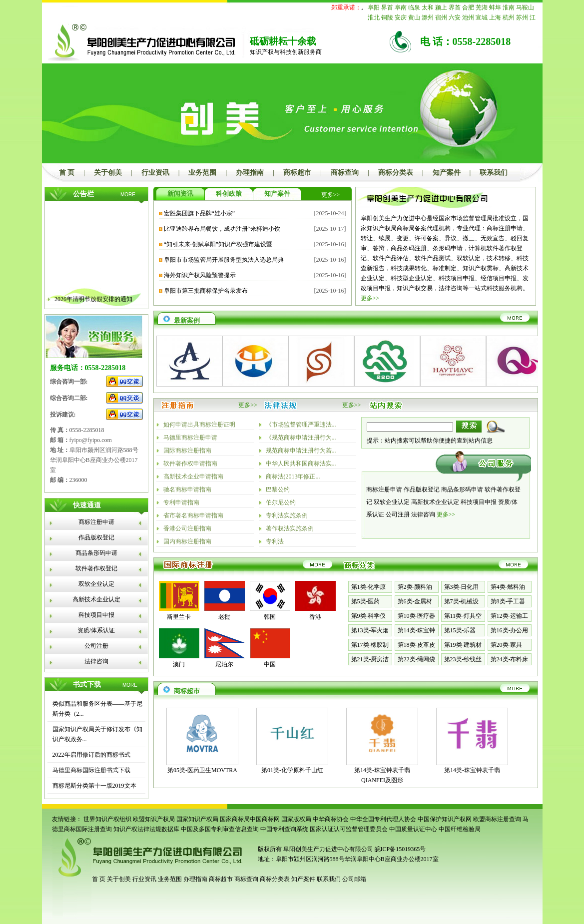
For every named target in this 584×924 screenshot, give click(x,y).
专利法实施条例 (287, 515)
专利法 (275, 541)
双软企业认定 (96, 584)
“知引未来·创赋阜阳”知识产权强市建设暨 (218, 244)
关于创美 (108, 173)
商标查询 (345, 173)
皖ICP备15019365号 (400, 849)
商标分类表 (396, 173)
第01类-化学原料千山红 (292, 770)
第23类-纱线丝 (463, 659)
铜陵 (387, 17)
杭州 (509, 17)
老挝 (224, 617)
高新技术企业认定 (96, 599)
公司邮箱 (354, 879)
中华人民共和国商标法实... (301, 463)
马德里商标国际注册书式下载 (91, 770)
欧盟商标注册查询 (497, 819)
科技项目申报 (96, 615)
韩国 (270, 617)
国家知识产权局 (197, 819)
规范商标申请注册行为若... (301, 451)
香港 (315, 617)
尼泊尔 (224, 664)
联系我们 (494, 173)
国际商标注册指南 (187, 451)
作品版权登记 (96, 537)
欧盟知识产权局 (154, 819)
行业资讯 (155, 173)
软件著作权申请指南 (190, 463)
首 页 (67, 173)
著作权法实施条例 (290, 528)
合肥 (468, 7)
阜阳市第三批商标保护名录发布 (206, 291)
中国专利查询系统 (284, 829)
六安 (455, 17)
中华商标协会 (331, 819)
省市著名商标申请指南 (193, 515)
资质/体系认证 (96, 630)
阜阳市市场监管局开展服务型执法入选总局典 (224, 260)
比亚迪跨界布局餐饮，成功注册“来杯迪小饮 (222, 229)
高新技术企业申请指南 (193, 476)
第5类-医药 (366, 601)
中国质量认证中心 (413, 829)
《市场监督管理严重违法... (301, 425)
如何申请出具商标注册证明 (199, 425)
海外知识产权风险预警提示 (200, 275)
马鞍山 (525, 7)
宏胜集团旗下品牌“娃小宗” (200, 213)
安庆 (401, 17)
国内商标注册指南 (187, 541)
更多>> (331, 195)
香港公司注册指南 (187, 528)
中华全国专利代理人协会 (383, 819)
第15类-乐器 (460, 630)
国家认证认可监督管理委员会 (349, 829)
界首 (387, 7)
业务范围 (202, 173)
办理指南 (250, 173)
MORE (128, 195)
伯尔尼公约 (281, 502)
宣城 (482, 17)
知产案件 (447, 173)
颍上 (441, 7)
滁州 (428, 17)
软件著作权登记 (96, 568)
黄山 (414, 17)
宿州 (441, 17)
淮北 (374, 17)
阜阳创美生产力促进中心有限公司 (327, 849)
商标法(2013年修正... (293, 476)
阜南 (401, 7)
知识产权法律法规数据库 (146, 829)
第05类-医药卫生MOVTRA (202, 770)
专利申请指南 (181, 502)
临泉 (414, 7)
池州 (468, 17)
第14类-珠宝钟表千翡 (472, 770)
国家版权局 (296, 819)
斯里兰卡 (179, 617)
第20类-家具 (507, 645)
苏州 (522, 17)
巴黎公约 (278, 489)
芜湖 (482, 7)
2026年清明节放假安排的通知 (93, 304)
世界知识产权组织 (107, 819)
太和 (428, 7)
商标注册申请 (96, 522)
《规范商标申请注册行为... (301, 438)
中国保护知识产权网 (445, 819)
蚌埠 (495, 7)
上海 (495, 17)
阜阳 (374, 7)
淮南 (509, 7)
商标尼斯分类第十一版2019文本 (94, 786)
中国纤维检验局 (460, 829)
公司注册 (96, 646)
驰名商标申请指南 (187, 489)
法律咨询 (96, 661)
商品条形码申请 (96, 553)
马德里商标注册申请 (190, 438)
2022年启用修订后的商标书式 (91, 755)
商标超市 (297, 173)
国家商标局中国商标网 (250, 819)
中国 (270, 664)
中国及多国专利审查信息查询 (220, 829)
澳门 (179, 664)
